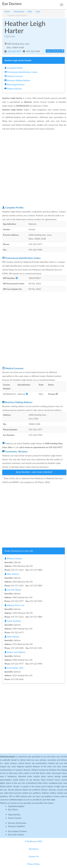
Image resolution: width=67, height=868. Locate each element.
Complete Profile (13, 68)
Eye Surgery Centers (17, 831)
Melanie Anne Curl (14, 605)
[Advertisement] (33, 168)
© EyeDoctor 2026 (34, 841)
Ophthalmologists (16, 806)
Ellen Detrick (12, 574)
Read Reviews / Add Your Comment (34, 472)
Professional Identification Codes (21, 72)
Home (7, 11)
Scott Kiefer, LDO (14, 668)
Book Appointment (14, 84)
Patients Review (13, 89)
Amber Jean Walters (15, 652)
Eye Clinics (13, 809)
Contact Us (34, 856)
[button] (17, 278)
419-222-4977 (14, 51)
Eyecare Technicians (17, 823)
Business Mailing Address (17, 80)
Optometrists (14, 814)
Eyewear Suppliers (17, 826)
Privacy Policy (34, 864)
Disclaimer (34, 849)
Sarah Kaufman (13, 621)
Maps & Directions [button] (55, 51)
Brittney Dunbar (13, 558)
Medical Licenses (14, 76)
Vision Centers (15, 818)
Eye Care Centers (16, 834)
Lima (38, 11)
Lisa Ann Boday (13, 590)
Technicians (19, 11)
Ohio (30, 11)
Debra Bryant (12, 637)
